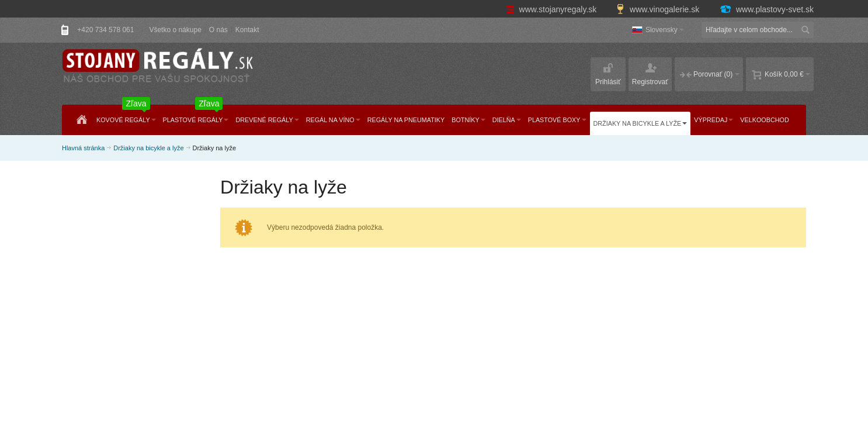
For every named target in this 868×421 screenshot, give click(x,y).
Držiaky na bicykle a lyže (148, 148)
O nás (218, 30)
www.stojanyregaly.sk (553, 9)
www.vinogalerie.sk (659, 9)
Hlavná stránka (83, 148)
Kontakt (247, 30)
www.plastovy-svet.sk (766, 9)
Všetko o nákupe (175, 30)
